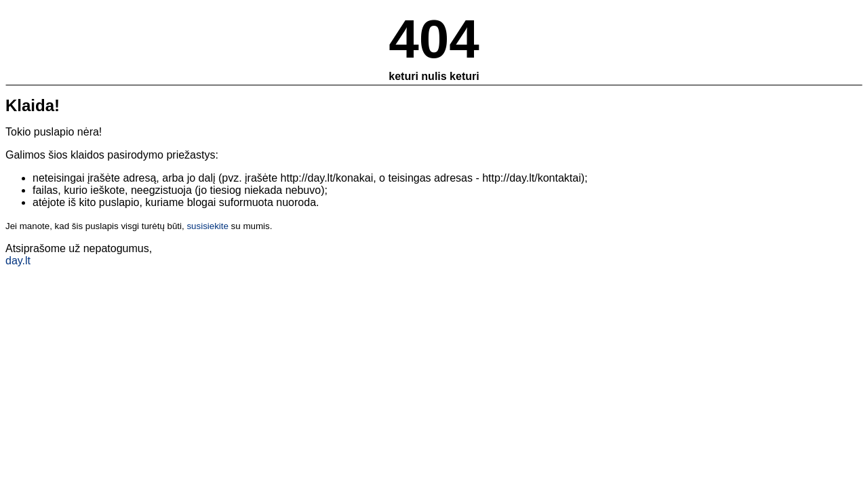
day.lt (18, 261)
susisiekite (207, 226)
